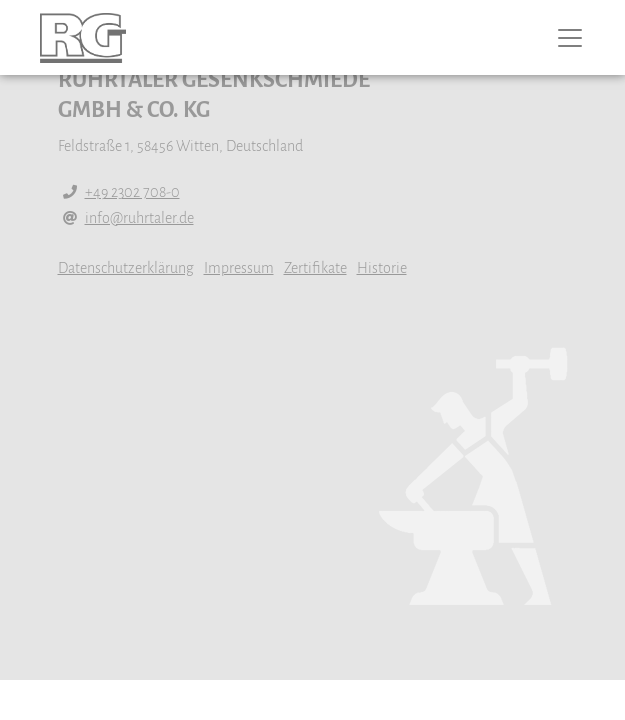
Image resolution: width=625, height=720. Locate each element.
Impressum (239, 268)
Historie (382, 268)
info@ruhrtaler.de (139, 218)
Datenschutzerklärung (126, 268)
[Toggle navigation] (584, 38)
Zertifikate (315, 268)
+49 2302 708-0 (132, 192)
